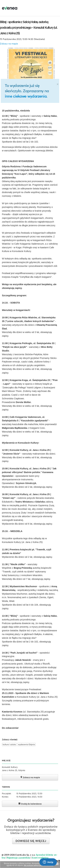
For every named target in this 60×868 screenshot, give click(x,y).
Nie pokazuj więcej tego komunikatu (38, 865)
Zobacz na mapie (9, 44)
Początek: (7, 793)
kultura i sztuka (9, 744)
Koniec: (5, 797)
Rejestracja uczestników (19, 858)
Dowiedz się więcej (31, 841)
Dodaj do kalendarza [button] (30, 804)
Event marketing (40, 858)
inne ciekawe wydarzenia (26, 96)
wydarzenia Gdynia (26, 744)
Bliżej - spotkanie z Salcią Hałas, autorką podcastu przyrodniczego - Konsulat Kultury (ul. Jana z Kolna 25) (29, 28)
